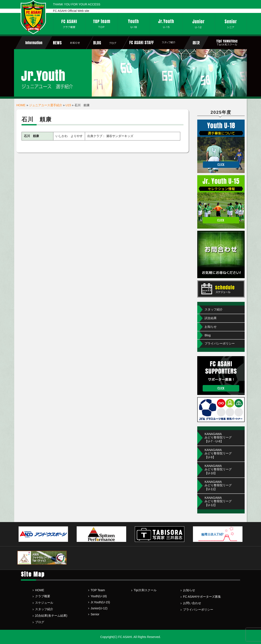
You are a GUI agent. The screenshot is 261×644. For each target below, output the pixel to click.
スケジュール (44, 603)
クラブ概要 (43, 596)
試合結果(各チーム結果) (51, 616)
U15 (68, 105)
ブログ (40, 622)
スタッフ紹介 (214, 309)
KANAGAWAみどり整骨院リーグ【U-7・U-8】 (218, 438)
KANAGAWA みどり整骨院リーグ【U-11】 (218, 485)
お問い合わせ (192, 603)
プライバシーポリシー (220, 343)
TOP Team (98, 590)
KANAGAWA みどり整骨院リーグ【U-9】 (218, 454)
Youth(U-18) (99, 596)
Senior (95, 614)
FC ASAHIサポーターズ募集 (202, 597)
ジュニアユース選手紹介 (46, 105)
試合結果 (211, 318)
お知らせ (211, 327)
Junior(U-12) (99, 608)
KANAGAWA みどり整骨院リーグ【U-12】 (218, 501)
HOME (21, 105)
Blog (208, 335)
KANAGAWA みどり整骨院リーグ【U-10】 (218, 469)
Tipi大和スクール (145, 590)
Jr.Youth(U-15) (100, 602)
